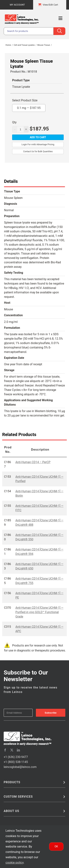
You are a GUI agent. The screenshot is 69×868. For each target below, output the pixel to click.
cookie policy (15, 862)
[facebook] (5, 750)
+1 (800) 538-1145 (16, 762)
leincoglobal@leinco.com (20, 767)
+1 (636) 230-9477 (16, 757)
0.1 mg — (29, 107)
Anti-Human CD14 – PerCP (33, 462)
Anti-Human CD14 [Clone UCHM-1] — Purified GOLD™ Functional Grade (39, 612)
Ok (56, 846)
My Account (17, 5)
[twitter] (12, 750)
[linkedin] (18, 750)
